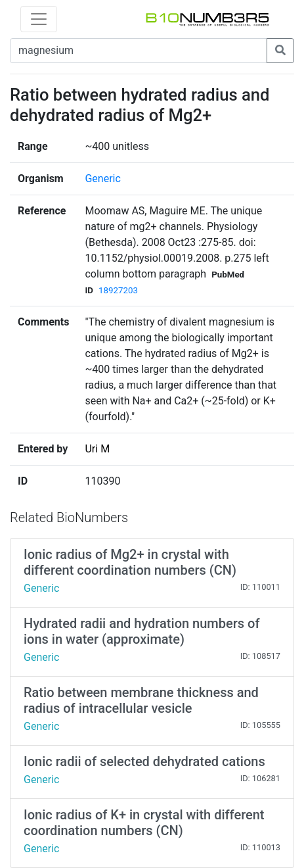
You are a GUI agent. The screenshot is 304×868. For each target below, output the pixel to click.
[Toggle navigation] (39, 19)
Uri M (97, 449)
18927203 (118, 290)
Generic (102, 179)
